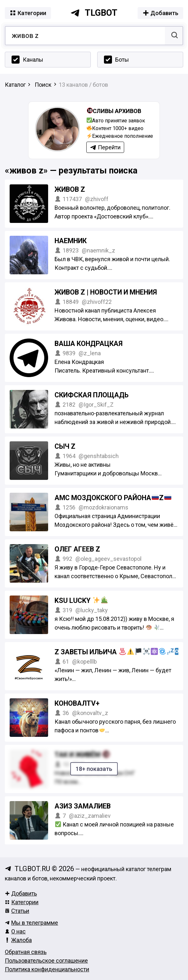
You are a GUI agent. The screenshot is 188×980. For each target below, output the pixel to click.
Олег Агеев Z (77, 549)
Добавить (21, 893)
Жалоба (18, 940)
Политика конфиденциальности (47, 969)
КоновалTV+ (77, 703)
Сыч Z (65, 446)
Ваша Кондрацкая (89, 344)
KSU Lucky (81, 600)
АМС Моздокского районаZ (113, 498)
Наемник (71, 241)
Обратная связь (26, 952)
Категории (22, 902)
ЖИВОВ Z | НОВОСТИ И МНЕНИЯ (106, 292)
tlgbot (94, 13)
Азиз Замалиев (83, 806)
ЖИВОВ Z (70, 189)
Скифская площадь (92, 395)
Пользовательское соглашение (46, 961)
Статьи (17, 911)
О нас (15, 931)
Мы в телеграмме (31, 923)
